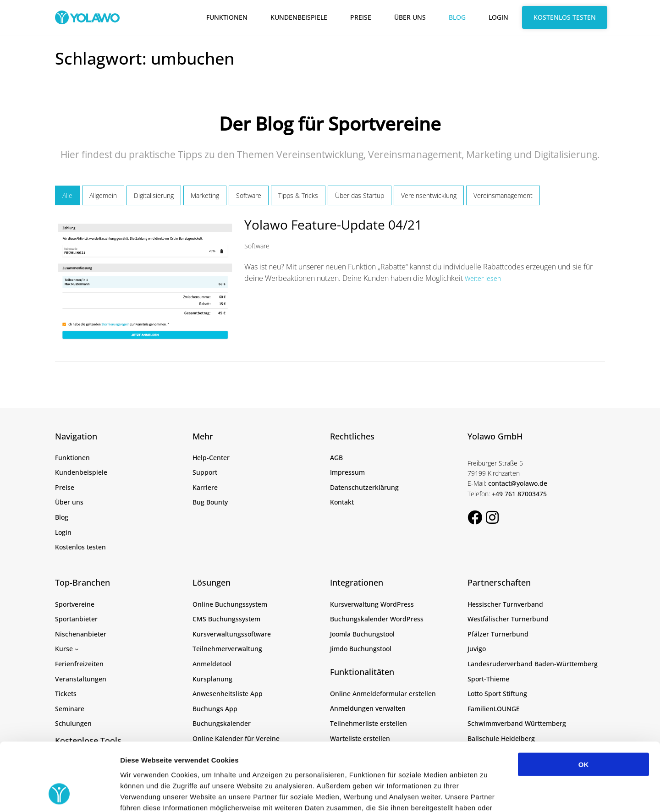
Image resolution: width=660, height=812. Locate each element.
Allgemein (103, 195)
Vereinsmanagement (503, 195)
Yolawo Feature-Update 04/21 (333, 225)
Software (249, 195)
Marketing (205, 195)
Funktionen (227, 17)
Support (205, 472)
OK (584, 702)
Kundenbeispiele (299, 17)
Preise (361, 17)
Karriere (205, 487)
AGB (336, 458)
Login (498, 17)
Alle (67, 195)
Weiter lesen (483, 278)
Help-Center (211, 458)
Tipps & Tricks (298, 195)
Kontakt (342, 502)
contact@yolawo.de (518, 483)
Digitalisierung (154, 195)
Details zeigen (487, 794)
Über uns (410, 17)
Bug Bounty (210, 502)
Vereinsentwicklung (429, 195)
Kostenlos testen (565, 17)
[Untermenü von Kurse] (77, 649)
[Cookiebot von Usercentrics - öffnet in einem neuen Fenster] (59, 794)
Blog (457, 17)
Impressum (347, 472)
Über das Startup (360, 195)
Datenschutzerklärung (364, 487)
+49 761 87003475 (519, 494)
